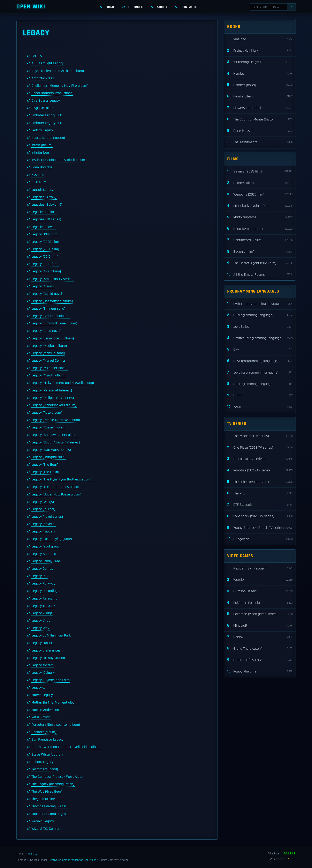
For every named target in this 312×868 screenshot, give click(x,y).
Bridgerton (260, 539)
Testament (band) (45, 769)
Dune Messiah (260, 131)
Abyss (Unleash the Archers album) (58, 71)
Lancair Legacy (42, 190)
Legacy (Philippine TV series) (53, 398)
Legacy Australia (44, 554)
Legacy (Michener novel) (49, 368)
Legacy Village (42, 613)
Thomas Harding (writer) (50, 806)
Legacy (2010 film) (45, 257)
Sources (136, 7)
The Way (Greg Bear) (47, 792)
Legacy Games (42, 569)
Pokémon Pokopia (260, 603)
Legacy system (43, 665)
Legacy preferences (46, 650)
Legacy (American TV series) (52, 279)
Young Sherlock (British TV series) (260, 528)
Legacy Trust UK (43, 606)
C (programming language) (260, 315)
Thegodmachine (43, 799)
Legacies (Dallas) (44, 212)
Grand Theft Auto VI (260, 649)
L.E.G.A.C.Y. (39, 182)
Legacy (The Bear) (45, 465)
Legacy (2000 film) (45, 242)
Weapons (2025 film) (260, 194)
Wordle (260, 580)
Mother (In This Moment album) (55, 703)
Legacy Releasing (44, 598)
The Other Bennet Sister (260, 482)
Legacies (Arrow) (44, 197)
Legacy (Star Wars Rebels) (51, 450)
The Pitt (260, 493)
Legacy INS (40, 576)
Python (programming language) (260, 304)
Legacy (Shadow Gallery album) (55, 435)
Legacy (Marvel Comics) (49, 361)
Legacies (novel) (43, 227)
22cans (37, 56)
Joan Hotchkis (42, 167)
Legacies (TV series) (46, 219)
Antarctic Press (43, 78)
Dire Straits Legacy (46, 101)
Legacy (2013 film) (45, 264)
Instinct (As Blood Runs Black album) (59, 160)
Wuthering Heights (260, 62)
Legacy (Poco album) (47, 413)
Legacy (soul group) (46, 546)
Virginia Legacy (43, 821)
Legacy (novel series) (47, 517)
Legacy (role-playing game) (52, 539)
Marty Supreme (260, 217)
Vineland (260, 39)
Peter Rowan (41, 717)
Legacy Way (40, 628)
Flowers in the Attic (260, 108)
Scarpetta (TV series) (260, 459)
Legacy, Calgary (43, 673)
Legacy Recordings (45, 591)
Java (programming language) (260, 373)
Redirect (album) (44, 732)
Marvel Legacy (42, 695)
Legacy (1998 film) (45, 234)
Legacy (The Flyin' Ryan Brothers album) (61, 479)
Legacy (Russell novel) (48, 427)
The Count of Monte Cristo (260, 119)
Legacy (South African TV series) (56, 442)
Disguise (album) (44, 108)
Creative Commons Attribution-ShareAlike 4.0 (74, 860)
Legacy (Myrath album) (48, 375)
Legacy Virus (41, 621)
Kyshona (38, 175)
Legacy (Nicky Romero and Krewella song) (63, 383)
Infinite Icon (40, 153)
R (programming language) (260, 384)
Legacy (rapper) (43, 531)
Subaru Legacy (42, 762)
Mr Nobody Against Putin (260, 206)
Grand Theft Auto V (260, 660)
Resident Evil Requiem (260, 568)
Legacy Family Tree (46, 561)
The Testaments (260, 142)
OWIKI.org (31, 854)
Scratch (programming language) (260, 338)
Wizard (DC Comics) (46, 829)
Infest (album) (42, 145)
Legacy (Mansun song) (48, 353)
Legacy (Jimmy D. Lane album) (54, 323)
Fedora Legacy (42, 130)
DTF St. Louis (260, 505)
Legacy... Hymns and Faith (51, 680)
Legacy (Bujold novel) (47, 294)
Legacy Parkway (43, 583)
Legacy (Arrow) (43, 286)
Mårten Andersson (45, 710)
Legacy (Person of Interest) (52, 390)
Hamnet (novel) (260, 85)
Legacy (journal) (43, 509)
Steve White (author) (47, 755)
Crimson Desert (260, 591)
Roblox (260, 637)
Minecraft (260, 626)
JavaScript (260, 327)
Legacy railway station (48, 658)
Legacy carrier (42, 643)
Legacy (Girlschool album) (50, 316)
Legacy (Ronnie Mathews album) (56, 420)
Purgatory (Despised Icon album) (56, 725)
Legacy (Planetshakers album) (54, 405)
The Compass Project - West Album (58, 777)
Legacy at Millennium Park (51, 635)
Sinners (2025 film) (260, 172)
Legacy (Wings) (43, 502)
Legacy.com (40, 687)
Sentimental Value (260, 240)
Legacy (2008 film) (45, 249)
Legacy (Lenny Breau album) (53, 338)
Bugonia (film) (260, 252)
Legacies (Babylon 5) (47, 205)
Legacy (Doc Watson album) (52, 301)
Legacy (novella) (43, 524)
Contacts (189, 7)
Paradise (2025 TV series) (260, 470)
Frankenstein (260, 97)
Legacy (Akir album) (46, 271)
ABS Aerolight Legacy (47, 63)
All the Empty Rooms (260, 275)
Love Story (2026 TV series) (260, 516)
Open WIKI (31, 7)
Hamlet (260, 74)
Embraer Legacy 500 (47, 115)
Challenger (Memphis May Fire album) (60, 86)
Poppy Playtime (260, 672)
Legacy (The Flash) (45, 472)
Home (110, 7)
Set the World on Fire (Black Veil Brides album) (66, 747)
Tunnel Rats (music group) (51, 814)
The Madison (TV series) (260, 436)
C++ (260, 350)
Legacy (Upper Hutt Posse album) (56, 494)
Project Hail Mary (260, 51)
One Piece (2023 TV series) (260, 447)
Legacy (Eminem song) (48, 309)
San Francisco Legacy (47, 740)
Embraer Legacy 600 (47, 123)
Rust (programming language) (260, 361)
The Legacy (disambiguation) (53, 784)
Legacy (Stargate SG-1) (48, 457)
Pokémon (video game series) (260, 614)
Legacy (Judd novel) (46, 331)
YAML (260, 407)
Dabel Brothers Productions (52, 93)
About (162, 7)
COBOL (260, 395)
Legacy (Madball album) (49, 346)
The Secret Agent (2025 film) (260, 263)
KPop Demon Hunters (260, 229)
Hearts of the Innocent (48, 138)
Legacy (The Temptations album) (56, 487)
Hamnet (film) (260, 183)
